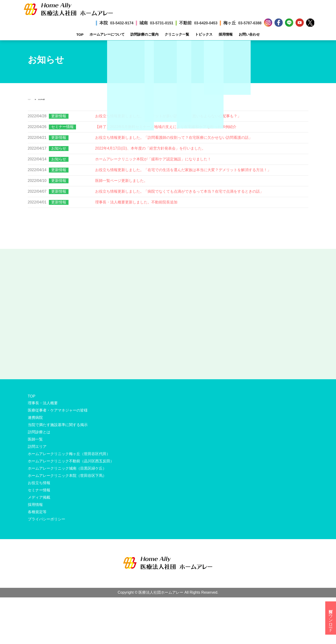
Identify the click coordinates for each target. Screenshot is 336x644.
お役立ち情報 (39, 483)
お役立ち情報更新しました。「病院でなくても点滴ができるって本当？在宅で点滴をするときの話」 (179, 191)
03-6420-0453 (206, 23)
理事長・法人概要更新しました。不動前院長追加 (136, 202)
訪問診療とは (39, 432)
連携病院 (35, 418)
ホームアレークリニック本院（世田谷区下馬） (67, 476)
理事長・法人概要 (43, 403)
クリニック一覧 (177, 34)
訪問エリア (37, 447)
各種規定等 (37, 512)
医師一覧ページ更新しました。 (121, 181)
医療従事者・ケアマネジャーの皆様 (58, 410)
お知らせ (59, 148)
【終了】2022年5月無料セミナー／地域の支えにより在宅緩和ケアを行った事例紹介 (166, 127)
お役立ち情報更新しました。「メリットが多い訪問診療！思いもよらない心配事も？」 (168, 116)
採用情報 (226, 34)
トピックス (204, 34)
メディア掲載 (39, 497)
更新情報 (59, 116)
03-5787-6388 (250, 23)
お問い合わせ (249, 34)
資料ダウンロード (331, 618)
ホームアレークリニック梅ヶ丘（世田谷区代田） (69, 454)
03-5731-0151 (162, 23)
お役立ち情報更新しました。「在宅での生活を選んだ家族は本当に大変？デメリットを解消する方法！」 (183, 170)
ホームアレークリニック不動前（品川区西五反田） (71, 461)
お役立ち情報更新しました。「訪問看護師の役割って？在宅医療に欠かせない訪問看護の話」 (174, 138)
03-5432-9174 (122, 23)
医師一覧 (35, 439)
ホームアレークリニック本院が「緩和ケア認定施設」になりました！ (153, 159)
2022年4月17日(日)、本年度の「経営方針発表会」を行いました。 (150, 148)
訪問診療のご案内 (145, 34)
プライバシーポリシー (47, 519)
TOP (80, 35)
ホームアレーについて (107, 34)
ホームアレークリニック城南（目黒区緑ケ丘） (67, 468)
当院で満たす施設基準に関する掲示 (58, 425)
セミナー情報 (62, 127)
